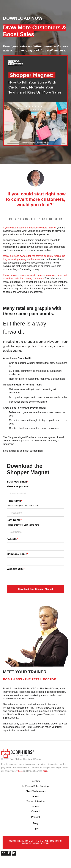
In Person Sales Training (35, 786)
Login (35, 828)
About (36, 796)
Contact (35, 811)
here (20, 771)
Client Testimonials (35, 791)
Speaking (35, 781)
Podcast (36, 817)
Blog (35, 823)
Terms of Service (35, 801)
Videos (35, 807)
